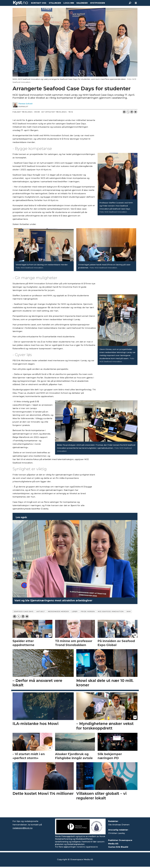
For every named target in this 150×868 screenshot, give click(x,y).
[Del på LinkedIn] (132, 112)
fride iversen (88, 611)
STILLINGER (55, 3)
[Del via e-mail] (135, 112)
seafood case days (24, 611)
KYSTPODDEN (98, 3)
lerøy (75, 611)
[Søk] (130, 3)
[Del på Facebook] (124, 112)
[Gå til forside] (21, 3)
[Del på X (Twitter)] (128, 112)
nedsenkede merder (58, 611)
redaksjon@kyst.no (22, 828)
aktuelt (41, 611)
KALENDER (82, 3)
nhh (129, 611)
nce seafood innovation (111, 611)
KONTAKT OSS (39, 3)
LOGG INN (69, 3)
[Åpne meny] (136, 3)
